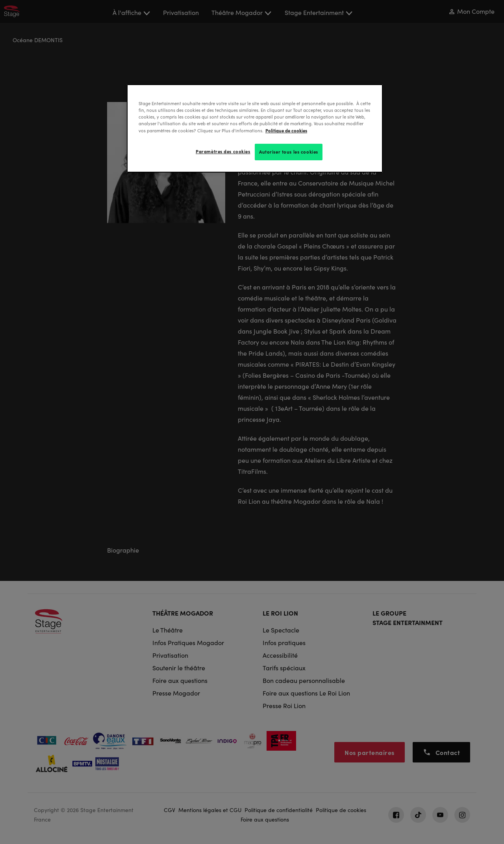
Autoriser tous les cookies (289, 152)
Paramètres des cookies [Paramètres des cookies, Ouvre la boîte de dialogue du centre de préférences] (223, 151)
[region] (255, 128)
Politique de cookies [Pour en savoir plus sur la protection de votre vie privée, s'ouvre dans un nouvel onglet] (286, 130)
